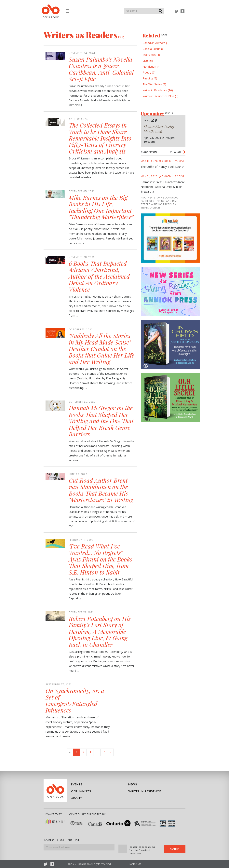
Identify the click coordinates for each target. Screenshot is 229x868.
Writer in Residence (145, 791)
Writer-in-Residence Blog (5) (161, 96)
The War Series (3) (154, 84)
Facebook (182, 13)
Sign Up (175, 849)
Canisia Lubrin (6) (154, 49)
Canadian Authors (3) (156, 43)
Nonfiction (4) (151, 67)
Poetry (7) (149, 72)
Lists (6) (148, 61)
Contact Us (135, 864)
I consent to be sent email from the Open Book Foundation (142, 850)
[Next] (110, 752)
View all (176, 152)
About (77, 798)
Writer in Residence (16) (158, 90)
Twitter (177, 13)
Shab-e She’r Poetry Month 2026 (159, 129)
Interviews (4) (151, 55)
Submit (161, 11)
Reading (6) (150, 78)
